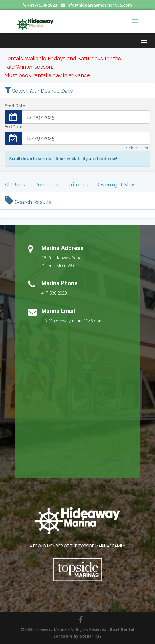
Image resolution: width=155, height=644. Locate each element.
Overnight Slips (117, 185)
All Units (15, 185)
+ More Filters (138, 148)
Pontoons (46, 185)
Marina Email (58, 311)
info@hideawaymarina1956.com (72, 321)
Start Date (15, 106)
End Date (13, 127)
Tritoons (78, 185)
